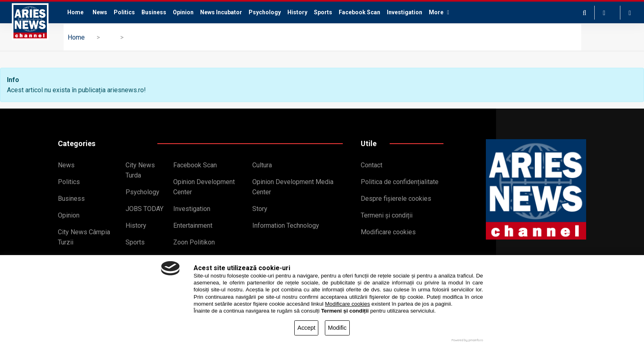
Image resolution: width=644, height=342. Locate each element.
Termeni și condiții (387, 215)
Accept (307, 328)
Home (75, 12)
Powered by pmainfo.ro (467, 340)
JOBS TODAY (144, 209)
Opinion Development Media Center (293, 187)
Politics (124, 12)
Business (154, 12)
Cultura (262, 165)
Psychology (265, 12)
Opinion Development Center (204, 187)
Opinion (183, 12)
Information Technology (286, 225)
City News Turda (140, 170)
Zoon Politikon (194, 242)
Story (260, 209)
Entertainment (193, 225)
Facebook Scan (359, 12)
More (439, 12)
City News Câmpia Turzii (84, 237)
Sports (323, 12)
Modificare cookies (388, 232)
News (100, 12)
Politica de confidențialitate (400, 182)
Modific (337, 328)
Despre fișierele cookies (396, 199)
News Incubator (221, 12)
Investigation (405, 12)
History (297, 12)
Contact (372, 165)
